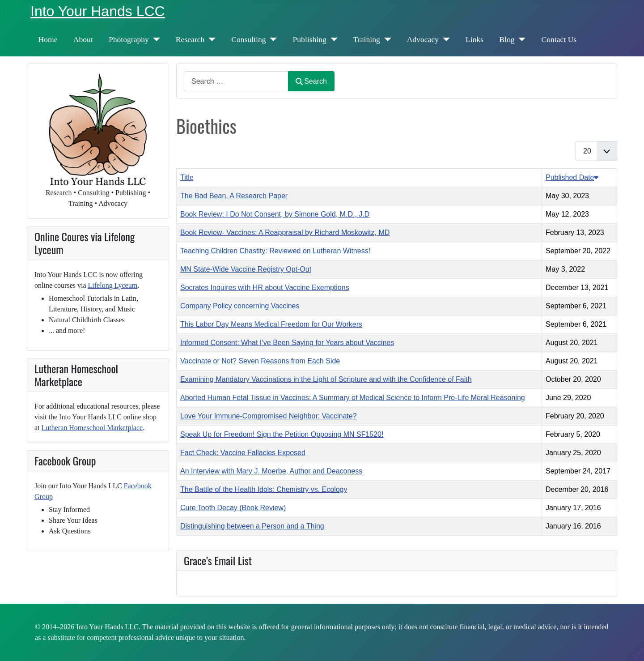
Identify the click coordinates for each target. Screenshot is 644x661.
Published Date (572, 177)
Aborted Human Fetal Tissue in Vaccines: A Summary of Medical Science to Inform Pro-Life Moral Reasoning (353, 398)
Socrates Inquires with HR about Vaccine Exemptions (265, 288)
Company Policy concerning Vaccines (240, 306)
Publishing (310, 39)
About (83, 39)
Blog (507, 39)
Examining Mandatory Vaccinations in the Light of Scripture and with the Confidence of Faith (326, 379)
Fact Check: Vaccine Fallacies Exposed (243, 453)
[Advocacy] (444, 39)
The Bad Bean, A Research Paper (234, 196)
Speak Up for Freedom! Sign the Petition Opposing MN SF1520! (282, 434)
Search (311, 81)
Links (475, 39)
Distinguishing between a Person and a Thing (252, 526)
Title (187, 177)
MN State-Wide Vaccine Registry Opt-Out (246, 269)
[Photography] (155, 39)
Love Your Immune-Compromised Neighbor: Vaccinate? (269, 416)
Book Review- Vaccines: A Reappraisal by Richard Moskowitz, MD (285, 232)
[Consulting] (272, 39)
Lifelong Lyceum (113, 285)
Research (190, 39)
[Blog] (520, 39)
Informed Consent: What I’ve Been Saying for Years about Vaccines (287, 343)
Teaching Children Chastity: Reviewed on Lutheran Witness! (275, 251)
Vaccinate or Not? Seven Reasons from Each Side (260, 361)
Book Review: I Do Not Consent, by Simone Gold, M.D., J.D (275, 214)
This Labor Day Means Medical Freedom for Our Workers (271, 324)
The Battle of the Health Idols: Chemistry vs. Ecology (264, 489)
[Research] (210, 39)
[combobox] (236, 81)
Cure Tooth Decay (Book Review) (233, 508)
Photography (129, 39)
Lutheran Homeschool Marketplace (92, 428)
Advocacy (423, 39)
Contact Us (559, 39)
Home (48, 39)
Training (367, 39)
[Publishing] (332, 39)
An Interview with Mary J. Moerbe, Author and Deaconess (271, 471)
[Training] (386, 39)
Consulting (248, 39)
